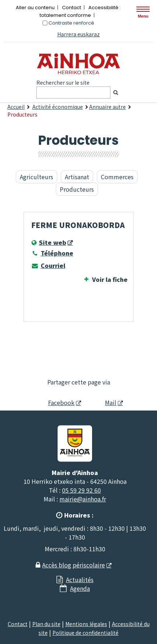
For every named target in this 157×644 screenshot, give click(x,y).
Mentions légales (86, 624)
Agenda (80, 588)
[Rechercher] (116, 93)
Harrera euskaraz (78, 34)
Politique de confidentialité (85, 633)
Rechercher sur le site (63, 82)
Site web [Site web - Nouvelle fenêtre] (53, 242)
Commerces (117, 177)
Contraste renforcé (71, 23)
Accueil (16, 107)
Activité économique (58, 107)
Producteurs (77, 189)
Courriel (48, 265)
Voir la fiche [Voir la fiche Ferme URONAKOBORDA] (110, 279)
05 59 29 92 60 (81, 490)
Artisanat (77, 177)
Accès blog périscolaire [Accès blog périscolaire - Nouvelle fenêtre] (74, 565)
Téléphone (52, 253)
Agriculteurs (36, 177)
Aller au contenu (35, 8)
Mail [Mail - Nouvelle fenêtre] (105, 402)
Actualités (80, 579)
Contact (72, 8)
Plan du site (46, 624)
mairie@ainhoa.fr (83, 499)
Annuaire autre (107, 107)
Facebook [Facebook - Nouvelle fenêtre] (57, 402)
